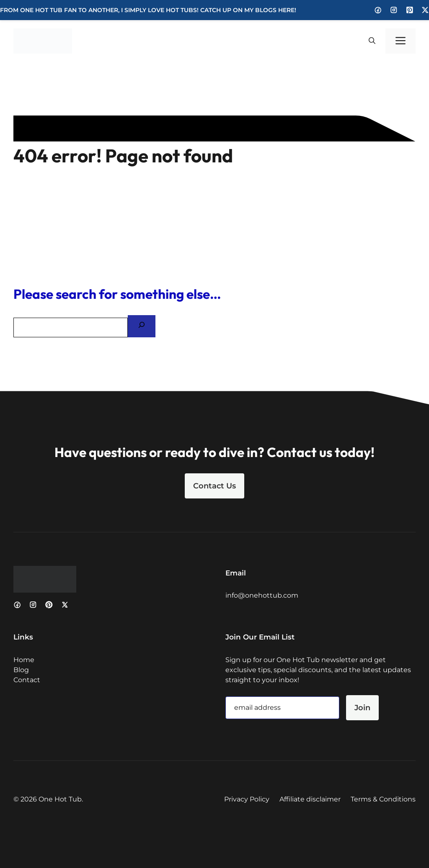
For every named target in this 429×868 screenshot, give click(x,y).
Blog (21, 670)
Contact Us (214, 486)
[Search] (142, 326)
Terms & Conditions (383, 799)
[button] (372, 41)
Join (362, 708)
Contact (27, 680)
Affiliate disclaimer (310, 799)
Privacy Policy (247, 799)
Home (24, 660)
